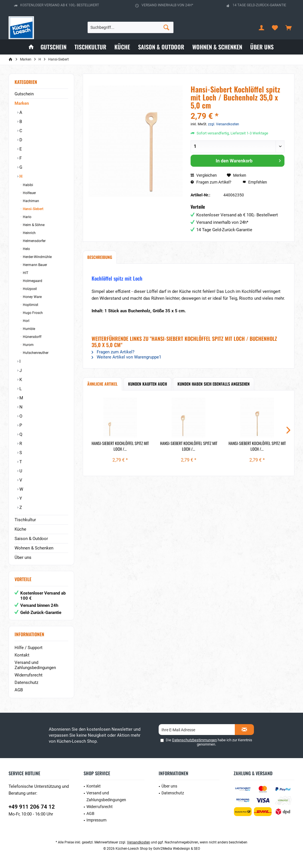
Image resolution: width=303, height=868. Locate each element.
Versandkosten (139, 842)
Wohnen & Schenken (34, 548)
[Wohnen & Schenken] (217, 47)
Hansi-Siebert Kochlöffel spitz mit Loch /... (120, 446)
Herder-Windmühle (37, 257)
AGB (19, 690)
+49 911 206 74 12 (32, 807)
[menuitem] (288, 27)
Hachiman (31, 201)
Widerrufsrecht (29, 675)
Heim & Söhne (33, 225)
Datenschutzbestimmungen (194, 740)
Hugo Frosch (32, 313)
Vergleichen (204, 175)
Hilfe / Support (29, 648)
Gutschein (24, 94)
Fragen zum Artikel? (211, 182)
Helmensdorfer (34, 241)
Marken (22, 103)
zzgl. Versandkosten (224, 124)
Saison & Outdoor (31, 539)
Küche (20, 529)
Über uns (23, 557)
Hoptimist (30, 305)
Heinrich (29, 233)
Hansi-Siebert (33, 209)
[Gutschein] (53, 47)
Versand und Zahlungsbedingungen (35, 665)
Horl (26, 321)
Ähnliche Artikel (102, 384)
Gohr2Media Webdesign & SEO (177, 849)
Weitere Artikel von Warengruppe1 (126, 357)
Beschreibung (100, 257)
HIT (25, 273)
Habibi (28, 185)
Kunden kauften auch (148, 384)
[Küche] (122, 47)
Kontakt (22, 655)
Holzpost (29, 289)
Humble (29, 329)
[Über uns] (262, 47)
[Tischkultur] (90, 47)
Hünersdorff (32, 337)
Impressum (96, 820)
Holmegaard (32, 281)
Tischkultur (25, 520)
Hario (27, 217)
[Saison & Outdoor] (161, 47)
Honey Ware (32, 297)
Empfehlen (255, 182)
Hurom (28, 345)
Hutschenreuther (35, 353)
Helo (26, 249)
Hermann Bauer (35, 265)
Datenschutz (26, 682)
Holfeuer (29, 193)
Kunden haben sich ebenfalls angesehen (214, 384)
